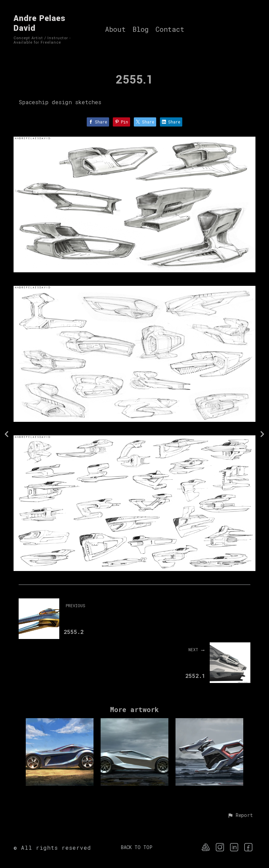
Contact (170, 29)
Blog (141, 29)
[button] (240, 816)
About (115, 29)
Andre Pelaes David (39, 23)
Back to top (137, 847)
